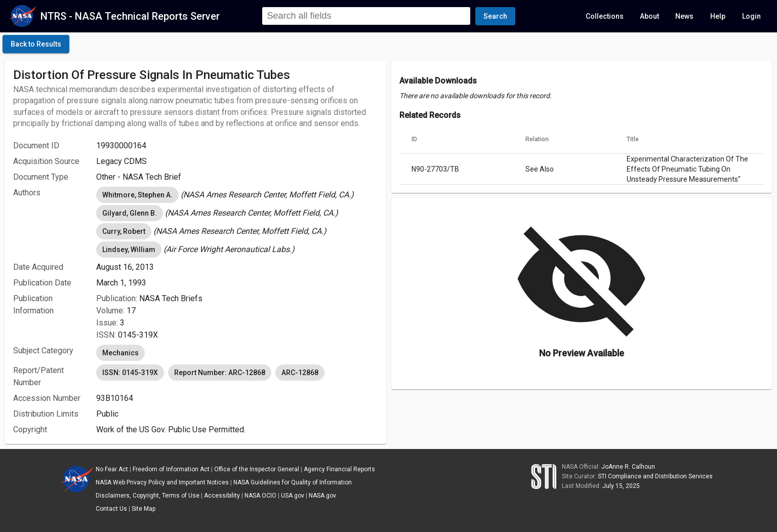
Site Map (144, 509)
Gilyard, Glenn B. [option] (130, 213)
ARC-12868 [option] (300, 373)
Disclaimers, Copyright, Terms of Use (148, 496)
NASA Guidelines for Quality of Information (293, 482)
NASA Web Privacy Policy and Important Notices (162, 482)
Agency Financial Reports (339, 469)
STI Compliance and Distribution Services (655, 476)
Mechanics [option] (120, 353)
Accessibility (222, 496)
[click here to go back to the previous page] (36, 44)
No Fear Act (112, 469)
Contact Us (111, 509)
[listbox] (237, 195)
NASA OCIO (260, 496)
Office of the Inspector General (257, 469)
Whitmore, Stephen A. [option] (137, 195)
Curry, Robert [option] (124, 231)
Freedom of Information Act (171, 469)
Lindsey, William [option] (129, 250)
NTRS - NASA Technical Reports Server (130, 16)
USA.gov (293, 496)
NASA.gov (322, 496)
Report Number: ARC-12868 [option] (220, 373)
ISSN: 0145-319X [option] (130, 373)
